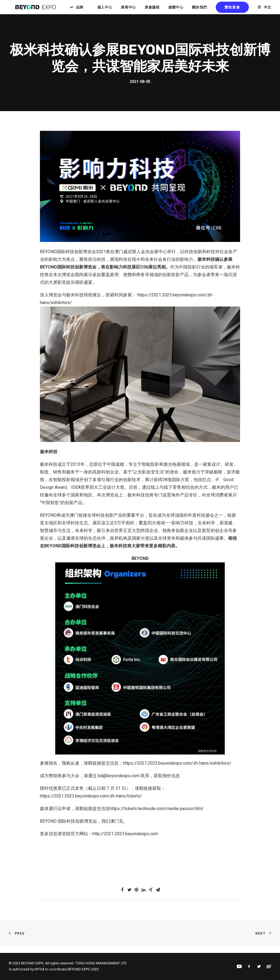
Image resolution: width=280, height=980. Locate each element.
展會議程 (164, 11)
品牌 (92, 11)
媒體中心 (187, 11)
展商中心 (140, 11)
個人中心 (116, 11)
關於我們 (211, 11)
